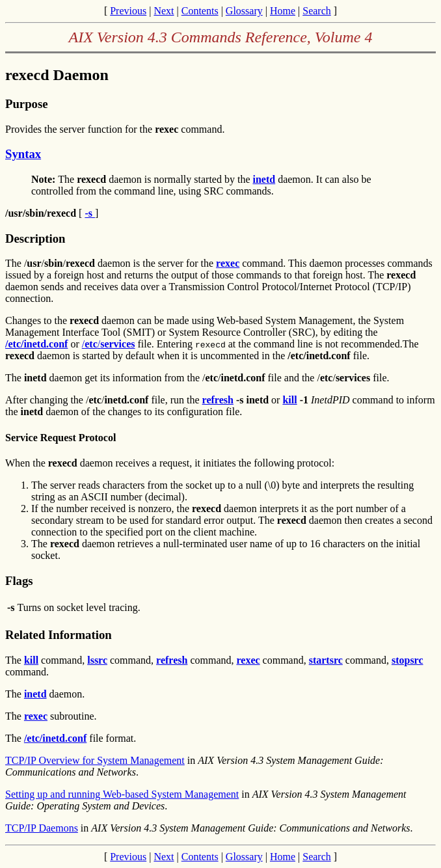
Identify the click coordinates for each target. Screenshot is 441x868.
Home (283, 11)
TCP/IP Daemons (42, 828)
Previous (128, 11)
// (109, 344)
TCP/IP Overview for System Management (95, 760)
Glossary (244, 11)
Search (317, 11)
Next (164, 11)
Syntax (23, 154)
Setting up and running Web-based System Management (122, 794)
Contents (200, 11)
